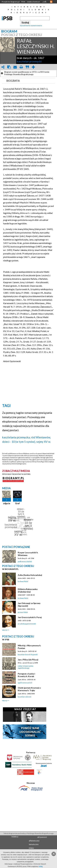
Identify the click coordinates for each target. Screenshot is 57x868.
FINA (23, 2)
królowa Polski (23, 581)
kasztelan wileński (25, 697)
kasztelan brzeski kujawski (28, 654)
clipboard (9, 67)
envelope (15, 67)
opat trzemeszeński (25, 683)
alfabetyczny (34, 841)
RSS (51, 2)
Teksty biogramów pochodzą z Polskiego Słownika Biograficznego (28, 833)
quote (27, 67)
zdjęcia (7, 503)
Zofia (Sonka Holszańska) (30, 575)
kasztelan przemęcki (29, 61)
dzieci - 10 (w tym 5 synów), (19, 442)
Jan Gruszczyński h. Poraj (30, 617)
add (33, 67)
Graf (17, 503)
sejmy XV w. (44, 442)
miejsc (31, 848)
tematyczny (34, 844)
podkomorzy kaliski (25, 561)
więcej (5, 630)
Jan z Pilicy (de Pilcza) (28, 660)
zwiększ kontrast (33, 2)
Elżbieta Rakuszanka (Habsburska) (28, 590)
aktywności (42, 837)
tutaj (41, 866)
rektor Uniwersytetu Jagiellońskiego (26, 667)
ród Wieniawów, (41, 437)
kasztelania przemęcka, (16, 437)
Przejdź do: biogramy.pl (11, 2)
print (21, 67)
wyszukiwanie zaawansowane (31, 25)
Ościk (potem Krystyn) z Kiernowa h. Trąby (29, 689)
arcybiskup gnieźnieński (27, 624)
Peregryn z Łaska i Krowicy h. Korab (26, 675)
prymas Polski (23, 612)
